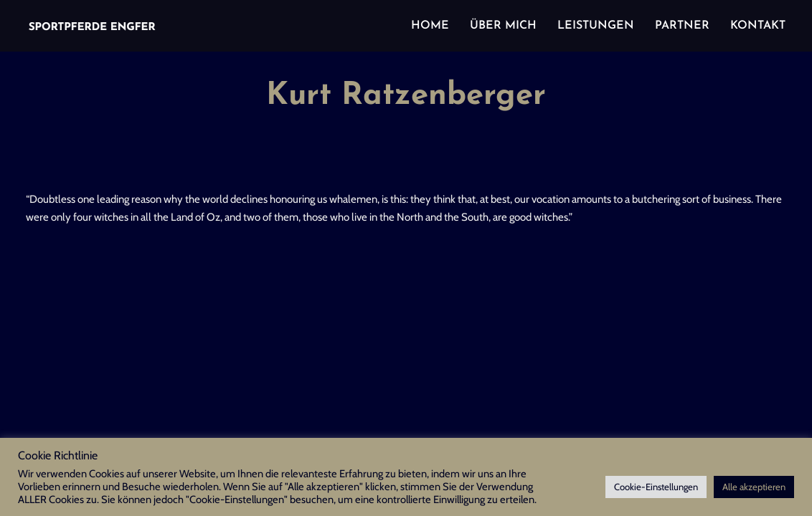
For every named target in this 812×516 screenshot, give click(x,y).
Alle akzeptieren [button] (754, 487)
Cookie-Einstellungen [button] (656, 487)
